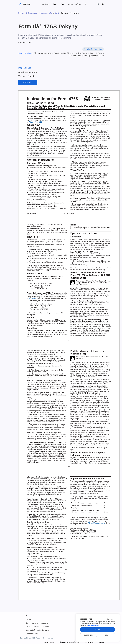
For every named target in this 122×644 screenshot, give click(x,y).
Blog (63, 4)
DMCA (101, 642)
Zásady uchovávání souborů (37, 623)
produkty (46, 4)
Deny (107, 635)
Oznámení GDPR (32, 634)
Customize (88, 635)
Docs (55, 4)
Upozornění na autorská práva (37, 630)
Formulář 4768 (26, 53)
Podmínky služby (41, 642)
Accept (98, 630)
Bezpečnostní (88, 642)
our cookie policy (93, 625)
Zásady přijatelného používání (37, 626)
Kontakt (28, 619)
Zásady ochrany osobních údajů (66, 642)
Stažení (26, 82)
